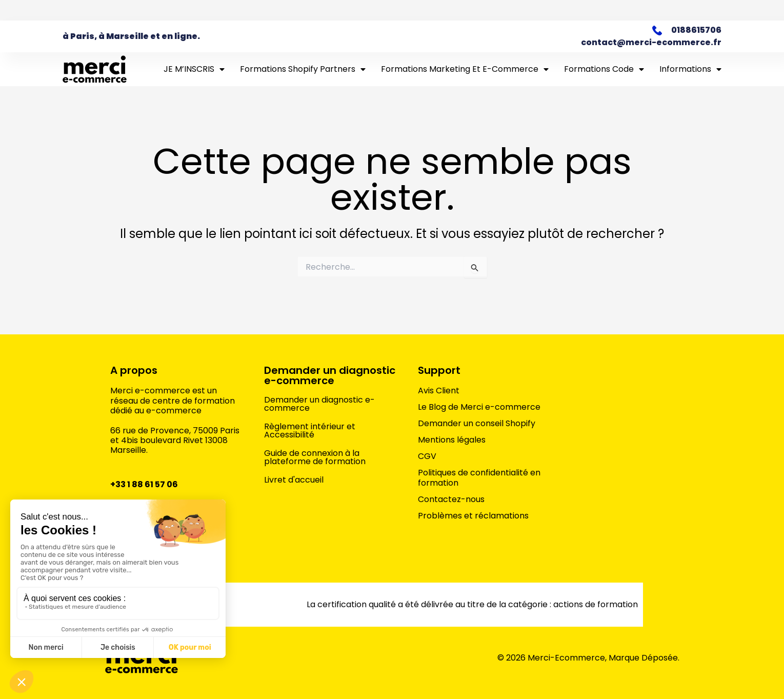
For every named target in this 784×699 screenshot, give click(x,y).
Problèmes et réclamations (473, 516)
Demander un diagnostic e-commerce (330, 375)
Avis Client (439, 391)
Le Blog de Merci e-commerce (479, 407)
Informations (690, 69)
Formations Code (604, 69)
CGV (427, 456)
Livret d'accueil (294, 480)
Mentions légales (452, 440)
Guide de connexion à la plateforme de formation (315, 457)
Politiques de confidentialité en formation (479, 478)
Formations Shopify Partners (303, 69)
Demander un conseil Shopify (477, 424)
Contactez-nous (451, 500)
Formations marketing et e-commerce (465, 69)
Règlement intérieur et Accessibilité (310, 431)
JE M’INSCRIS (194, 69)
